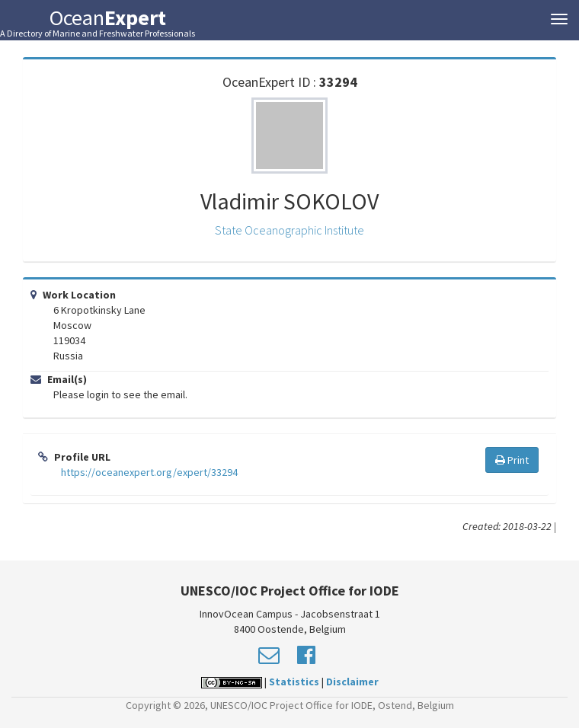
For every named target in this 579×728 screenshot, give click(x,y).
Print (512, 460)
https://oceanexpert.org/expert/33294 (149, 472)
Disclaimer (352, 682)
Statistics (294, 682)
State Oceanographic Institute (289, 230)
